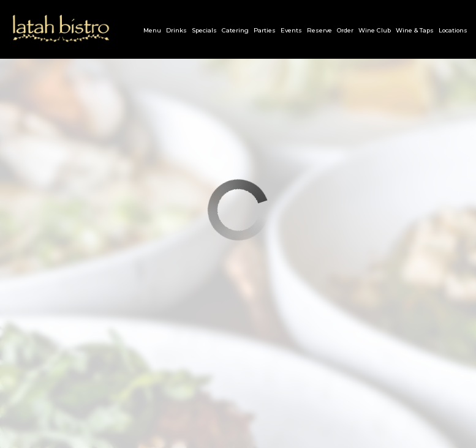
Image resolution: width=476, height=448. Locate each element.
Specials (204, 30)
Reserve (319, 30)
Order (345, 30)
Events (291, 30)
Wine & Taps (415, 30)
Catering (235, 30)
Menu (152, 30)
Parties (265, 30)
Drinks (176, 30)
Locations (453, 30)
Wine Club (375, 30)
